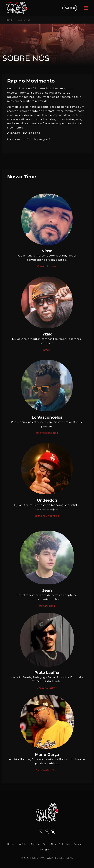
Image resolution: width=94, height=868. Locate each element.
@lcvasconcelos (47, 433)
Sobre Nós (49, 844)
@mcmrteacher (47, 770)
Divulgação (46, 849)
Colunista (65, 844)
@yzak (47, 350)
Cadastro (79, 844)
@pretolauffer (47, 688)
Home (8, 20)
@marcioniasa (47, 266)
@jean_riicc (47, 606)
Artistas (35, 844)
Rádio (70, 8)
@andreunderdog (47, 516)
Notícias (23, 844)
